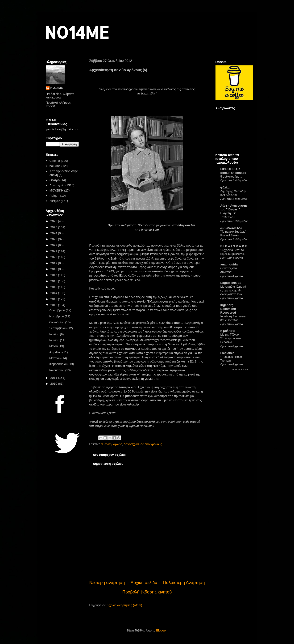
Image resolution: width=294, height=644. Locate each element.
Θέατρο (55, 180)
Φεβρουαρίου (59, 364)
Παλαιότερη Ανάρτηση (184, 583)
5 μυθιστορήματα (231, 177)
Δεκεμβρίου (58, 310)
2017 (54, 275)
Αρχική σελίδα (144, 583)
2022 (54, 245)
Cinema (55, 161)
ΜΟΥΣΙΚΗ (56, 190)
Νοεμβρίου (57, 316)
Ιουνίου (55, 340)
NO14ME (77, 32)
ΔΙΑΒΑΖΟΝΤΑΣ (231, 228)
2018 (54, 269)
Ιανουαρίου (57, 370)
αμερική (106, 444)
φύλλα (225, 187)
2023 (54, 239)
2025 (54, 227)
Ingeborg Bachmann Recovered (228, 309)
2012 (54, 305)
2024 (54, 233)
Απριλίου (56, 352)
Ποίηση (54, 196)
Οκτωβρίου (57, 322)
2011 (54, 378)
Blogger (161, 630)
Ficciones (228, 353)
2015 (54, 287)
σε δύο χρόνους (151, 444)
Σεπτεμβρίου (58, 328)
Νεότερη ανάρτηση (107, 583)
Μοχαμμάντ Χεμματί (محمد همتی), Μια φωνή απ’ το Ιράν (233, 290)
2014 (54, 293)
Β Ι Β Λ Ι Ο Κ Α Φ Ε (234, 246)
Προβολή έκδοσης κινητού (147, 592)
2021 (54, 251)
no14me (55, 166)
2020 (54, 257)
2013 (54, 299)
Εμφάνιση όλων (240, 369)
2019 (54, 263)
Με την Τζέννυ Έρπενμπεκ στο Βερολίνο (231, 338)
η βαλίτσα (228, 331)
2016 (54, 281)
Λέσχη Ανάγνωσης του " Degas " (234, 207)
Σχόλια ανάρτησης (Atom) (125, 605)
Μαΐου (54, 346)
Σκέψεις (55, 201)
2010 (54, 384)
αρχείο (118, 444)
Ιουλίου (55, 334)
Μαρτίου (55, 358)
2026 (54, 221)
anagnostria (229, 264)
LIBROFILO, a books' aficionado (233, 171)
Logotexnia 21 (231, 283)
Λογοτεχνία (131, 444)
